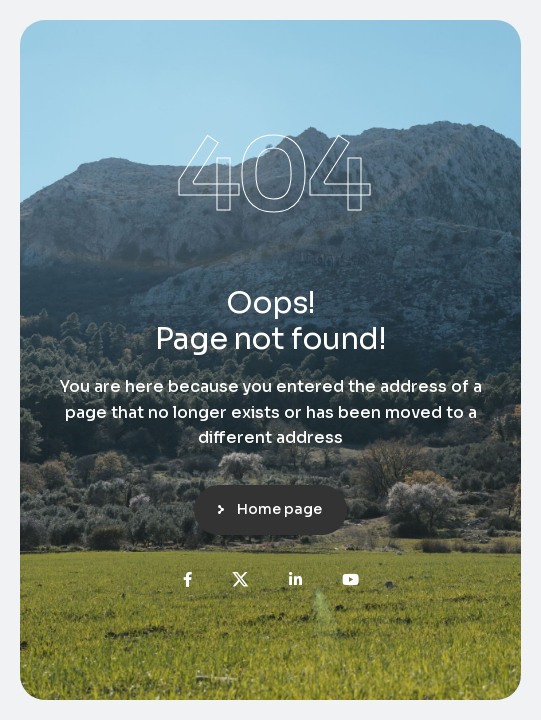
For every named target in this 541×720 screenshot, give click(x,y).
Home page (279, 509)
